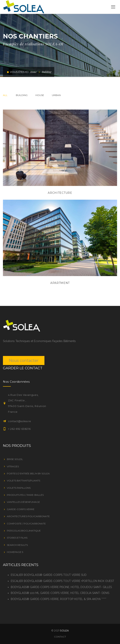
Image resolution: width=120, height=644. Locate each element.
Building (22, 95)
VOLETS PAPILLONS (19, 488)
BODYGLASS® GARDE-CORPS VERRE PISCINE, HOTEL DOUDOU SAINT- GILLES (61, 587)
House (40, 95)
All (5, 95)
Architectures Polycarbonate (28, 516)
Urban (56, 95)
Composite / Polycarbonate (26, 524)
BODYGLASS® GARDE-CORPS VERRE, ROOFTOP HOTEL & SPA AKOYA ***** (59, 599)
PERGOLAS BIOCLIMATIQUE (24, 531)
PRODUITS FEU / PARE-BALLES (25, 495)
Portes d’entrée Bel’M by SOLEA (28, 473)
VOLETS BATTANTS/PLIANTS (23, 481)
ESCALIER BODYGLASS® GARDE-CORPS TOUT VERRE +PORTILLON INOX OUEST (62, 581)
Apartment (60, 283)
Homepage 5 (15, 552)
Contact (60, 637)
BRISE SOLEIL (15, 459)
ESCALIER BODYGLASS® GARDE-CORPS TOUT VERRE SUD (49, 575)
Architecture (60, 193)
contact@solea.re (19, 421)
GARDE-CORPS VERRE (21, 509)
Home (34, 72)
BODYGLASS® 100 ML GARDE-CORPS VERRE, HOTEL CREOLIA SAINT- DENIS (60, 593)
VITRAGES (13, 466)
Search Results (17, 545)
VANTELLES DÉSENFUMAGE (23, 502)
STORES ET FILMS (17, 538)
